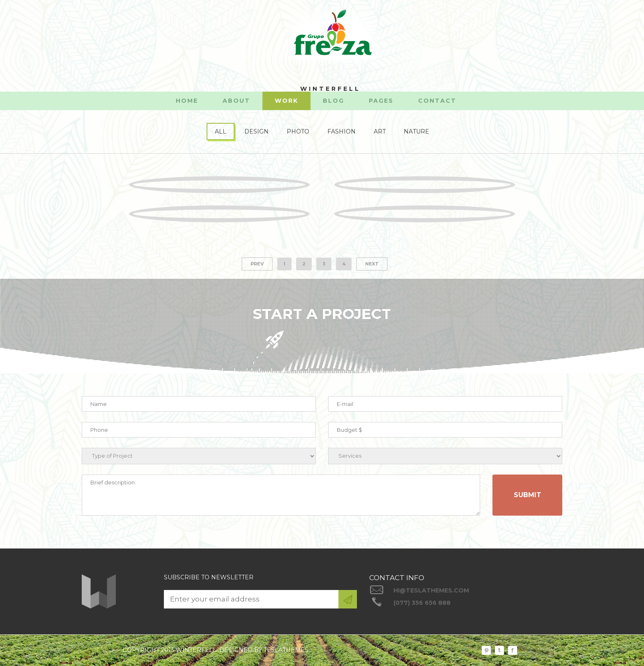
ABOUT (236, 101)
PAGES (381, 101)
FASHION (342, 131)
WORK (286, 101)
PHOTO (298, 131)
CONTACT (437, 101)
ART (380, 131)
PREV (257, 264)
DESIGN (256, 131)
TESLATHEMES (286, 650)
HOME (187, 101)
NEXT (372, 264)
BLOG (333, 101)
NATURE (416, 131)
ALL (221, 131)
